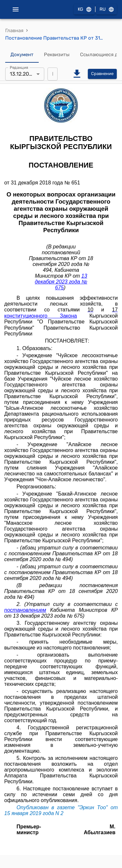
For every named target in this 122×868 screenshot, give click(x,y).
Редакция (19, 67)
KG (84, 10)
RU (106, 10)
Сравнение (102, 74)
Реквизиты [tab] (57, 55)
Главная (14, 31)
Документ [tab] (22, 55)
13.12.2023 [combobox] (22, 74)
